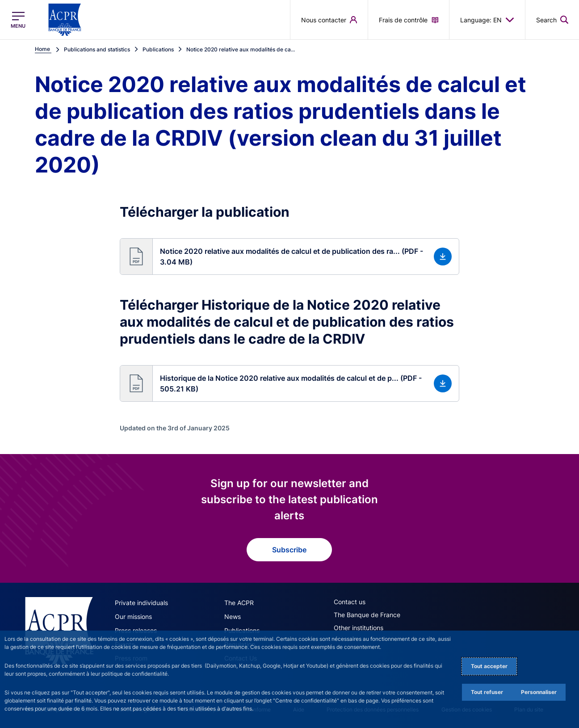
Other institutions (359, 628)
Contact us (350, 602)
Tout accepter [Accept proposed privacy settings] (489, 666)
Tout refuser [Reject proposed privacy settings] (487, 692)
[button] (289, 257)
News (233, 616)
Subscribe (289, 550)
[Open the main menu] (18, 20)
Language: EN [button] (487, 20)
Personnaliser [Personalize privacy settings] (539, 692)
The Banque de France (367, 615)
